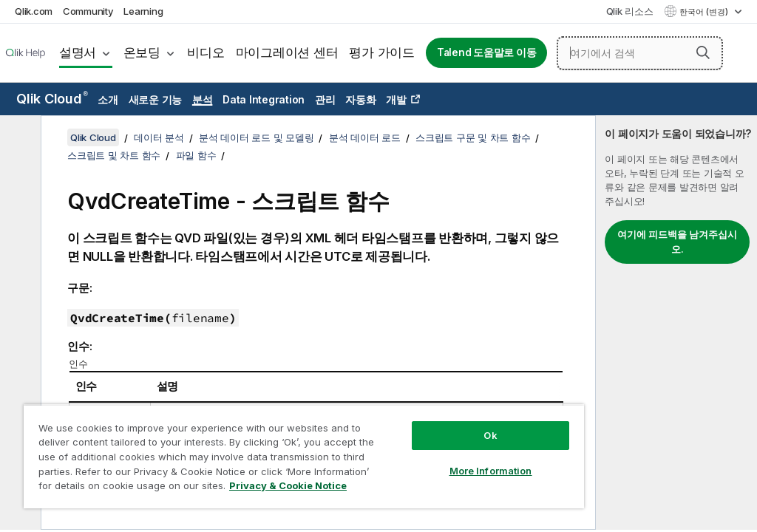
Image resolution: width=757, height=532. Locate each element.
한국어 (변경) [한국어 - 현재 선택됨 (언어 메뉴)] (705, 12)
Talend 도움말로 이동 (487, 52)
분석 (203, 99)
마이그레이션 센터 (287, 52)
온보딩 (142, 52)
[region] (304, 456)
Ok (490, 435)
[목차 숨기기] (18, 138)
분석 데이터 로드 (365, 137)
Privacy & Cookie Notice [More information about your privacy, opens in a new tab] (288, 485)
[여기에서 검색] (640, 53)
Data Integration (264, 99)
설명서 (78, 52)
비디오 (206, 52)
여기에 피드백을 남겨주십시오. (677, 242)
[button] (703, 52)
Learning (143, 11)
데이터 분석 (159, 137)
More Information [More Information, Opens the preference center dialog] (491, 471)
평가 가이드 (382, 52)
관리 (325, 99)
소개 (108, 99)
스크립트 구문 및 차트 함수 (473, 137)
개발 (396, 99)
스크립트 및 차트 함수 (114, 155)
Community (88, 11)
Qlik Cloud (52, 99)
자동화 (360, 99)
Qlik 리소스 (630, 11)
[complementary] (676, 323)
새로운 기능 (156, 99)
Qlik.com (34, 11)
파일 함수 (196, 155)
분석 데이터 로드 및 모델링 (256, 137)
